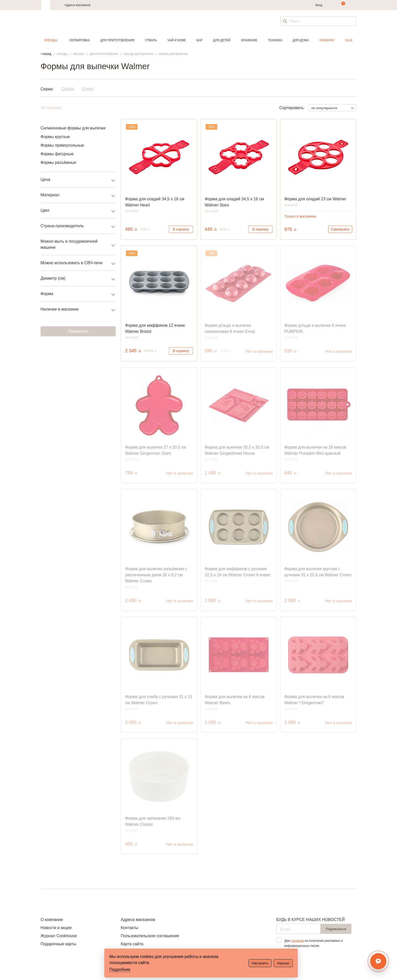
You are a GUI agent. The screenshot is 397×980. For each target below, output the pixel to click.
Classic (68, 89)
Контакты (130, 928)
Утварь (151, 40)
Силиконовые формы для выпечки (73, 128)
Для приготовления (117, 40)
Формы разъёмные (58, 162)
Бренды (51, 40)
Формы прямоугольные (62, 145)
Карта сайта (132, 944)
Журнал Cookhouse (59, 936)
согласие (297, 941)
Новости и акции (56, 928)
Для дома (301, 40)
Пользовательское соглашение (150, 936)
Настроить (260, 963)
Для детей (222, 40)
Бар (200, 40)
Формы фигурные (57, 154)
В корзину (181, 229)
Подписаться (336, 929)
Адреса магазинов (77, 5)
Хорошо (283, 963)
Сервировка (79, 40)
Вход (319, 5)
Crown (88, 89)
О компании (52, 920)
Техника (275, 40)
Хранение (249, 40)
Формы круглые (55, 137)
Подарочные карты (58, 944)
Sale (349, 40)
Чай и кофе (177, 40)
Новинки (327, 40)
